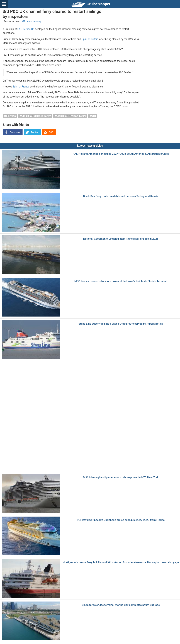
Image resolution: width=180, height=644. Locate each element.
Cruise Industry (32, 22)
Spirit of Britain (90, 39)
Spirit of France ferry (71, 116)
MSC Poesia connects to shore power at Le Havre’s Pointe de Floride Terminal (121, 281)
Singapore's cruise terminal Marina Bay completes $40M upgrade (121, 605)
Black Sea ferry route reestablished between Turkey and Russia (121, 196)
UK (94, 116)
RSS (51, 132)
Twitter (34, 132)
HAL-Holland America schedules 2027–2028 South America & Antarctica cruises (121, 154)
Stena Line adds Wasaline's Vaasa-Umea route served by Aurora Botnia (121, 324)
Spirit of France (21, 87)
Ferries (11, 116)
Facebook (15, 132)
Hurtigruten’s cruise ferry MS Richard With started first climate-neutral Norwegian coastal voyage (121, 563)
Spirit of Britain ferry (36, 116)
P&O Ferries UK (26, 29)
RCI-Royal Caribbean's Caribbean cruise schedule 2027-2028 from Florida (121, 520)
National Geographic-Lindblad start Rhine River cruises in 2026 (121, 239)
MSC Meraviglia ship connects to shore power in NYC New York (121, 478)
